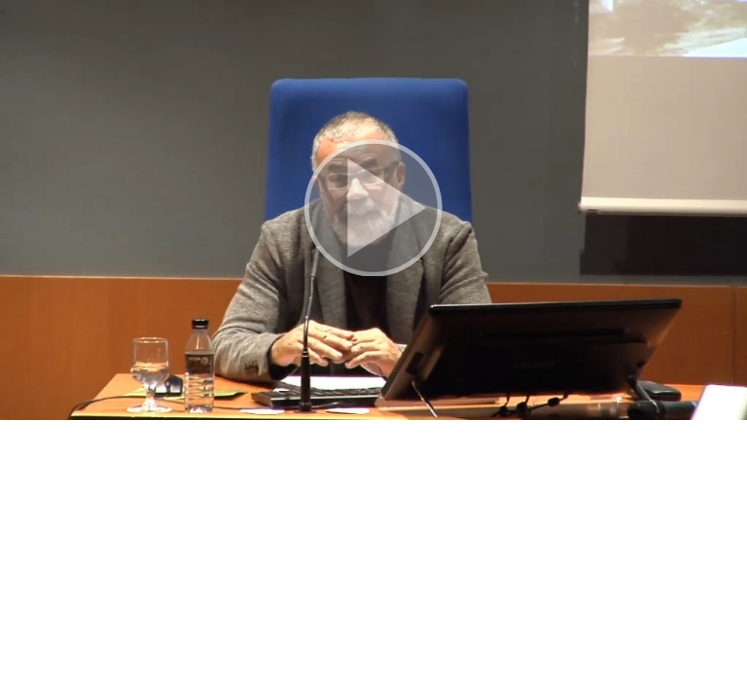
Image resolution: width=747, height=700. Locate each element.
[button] (373, 210)
